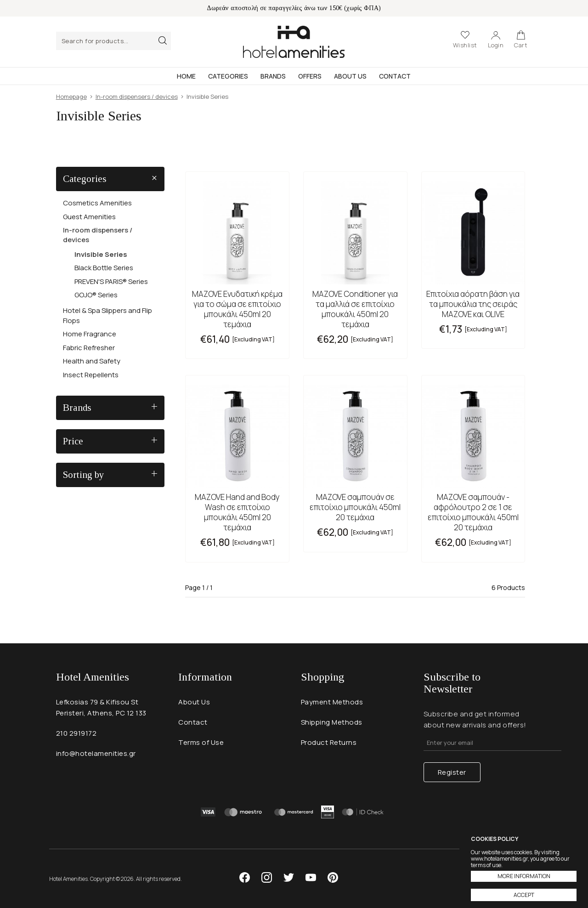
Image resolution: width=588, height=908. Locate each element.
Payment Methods (332, 702)
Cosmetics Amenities (97, 203)
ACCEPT (524, 895)
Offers (310, 76)
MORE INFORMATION (524, 876)
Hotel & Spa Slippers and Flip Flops (107, 315)
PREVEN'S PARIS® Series (111, 281)
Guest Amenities (89, 217)
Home (186, 76)
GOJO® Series (96, 295)
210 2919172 (76, 733)
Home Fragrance (90, 334)
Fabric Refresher (89, 348)
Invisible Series (101, 254)
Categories (228, 76)
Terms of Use (201, 742)
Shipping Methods (332, 722)
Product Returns (329, 742)
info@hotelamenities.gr (96, 753)
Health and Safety (92, 361)
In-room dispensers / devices (98, 235)
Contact (395, 76)
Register (452, 772)
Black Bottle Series (104, 268)
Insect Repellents (91, 375)
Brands (273, 76)
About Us (350, 76)
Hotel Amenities (294, 42)
